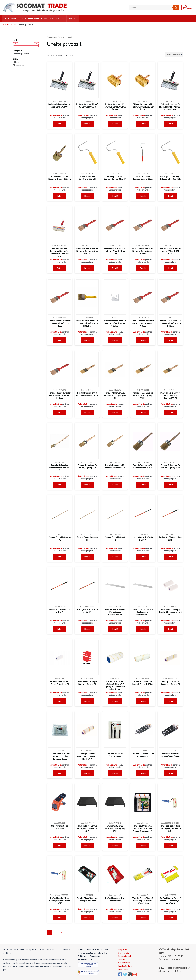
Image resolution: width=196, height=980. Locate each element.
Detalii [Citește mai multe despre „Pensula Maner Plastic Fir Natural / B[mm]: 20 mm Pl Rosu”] (115, 268)
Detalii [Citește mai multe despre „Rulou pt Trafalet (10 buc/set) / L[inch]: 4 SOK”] (143, 701)
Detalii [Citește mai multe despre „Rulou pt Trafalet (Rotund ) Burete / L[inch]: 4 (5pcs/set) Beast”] (60, 773)
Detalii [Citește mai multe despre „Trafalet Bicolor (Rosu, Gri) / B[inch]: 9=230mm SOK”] (60, 918)
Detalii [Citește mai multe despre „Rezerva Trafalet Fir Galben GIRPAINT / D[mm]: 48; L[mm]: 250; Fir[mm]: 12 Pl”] (115, 701)
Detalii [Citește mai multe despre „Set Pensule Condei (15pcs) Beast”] (115, 773)
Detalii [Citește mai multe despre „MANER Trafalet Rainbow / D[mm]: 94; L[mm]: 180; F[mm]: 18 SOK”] (60, 268)
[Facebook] (120, 974)
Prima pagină (52, 37)
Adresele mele (124, 963)
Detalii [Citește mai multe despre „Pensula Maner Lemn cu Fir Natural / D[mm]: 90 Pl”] (87, 412)
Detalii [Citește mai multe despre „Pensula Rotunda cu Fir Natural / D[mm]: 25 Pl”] (143, 485)
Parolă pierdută (125, 966)
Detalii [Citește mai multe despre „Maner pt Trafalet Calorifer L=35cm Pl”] (87, 196)
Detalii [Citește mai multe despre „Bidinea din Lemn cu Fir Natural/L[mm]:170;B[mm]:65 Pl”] (115, 124)
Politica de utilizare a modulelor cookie (94, 949)
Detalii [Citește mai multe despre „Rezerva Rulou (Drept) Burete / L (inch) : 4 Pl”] (60, 701)
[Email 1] (135, 974)
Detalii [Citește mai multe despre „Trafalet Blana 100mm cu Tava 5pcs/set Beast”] (87, 918)
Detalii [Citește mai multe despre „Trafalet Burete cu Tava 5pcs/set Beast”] (115, 918)
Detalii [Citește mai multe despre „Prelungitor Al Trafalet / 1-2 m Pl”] (143, 557)
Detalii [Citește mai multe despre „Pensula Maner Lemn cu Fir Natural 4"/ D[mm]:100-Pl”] (170, 412)
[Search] (176, 8)
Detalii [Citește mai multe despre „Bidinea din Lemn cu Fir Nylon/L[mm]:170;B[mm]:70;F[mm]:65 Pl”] (170, 124)
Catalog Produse (13, 18)
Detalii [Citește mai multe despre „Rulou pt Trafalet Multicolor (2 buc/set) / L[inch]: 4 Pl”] (87, 773)
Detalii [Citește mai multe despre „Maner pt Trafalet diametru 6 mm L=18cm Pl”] (115, 196)
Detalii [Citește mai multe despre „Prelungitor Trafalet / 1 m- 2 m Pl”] (170, 557)
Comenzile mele (50, 18)
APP (63, 18)
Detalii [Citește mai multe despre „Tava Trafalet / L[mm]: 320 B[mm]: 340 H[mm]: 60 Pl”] (115, 845)
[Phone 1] (130, 974)
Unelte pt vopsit (22, 53)
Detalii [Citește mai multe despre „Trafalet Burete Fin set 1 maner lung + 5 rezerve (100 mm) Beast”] (143, 918)
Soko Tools (20, 65)
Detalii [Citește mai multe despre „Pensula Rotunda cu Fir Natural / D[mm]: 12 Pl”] (115, 485)
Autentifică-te (56, 115)
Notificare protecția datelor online (92, 953)
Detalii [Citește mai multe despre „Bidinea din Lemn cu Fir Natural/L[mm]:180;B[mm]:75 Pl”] (143, 124)
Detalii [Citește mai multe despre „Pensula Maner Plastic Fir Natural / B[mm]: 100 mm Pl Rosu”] (87, 268)
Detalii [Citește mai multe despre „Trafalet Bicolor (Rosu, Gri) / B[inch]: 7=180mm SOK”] (170, 845)
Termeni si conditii (86, 959)
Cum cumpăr (124, 953)
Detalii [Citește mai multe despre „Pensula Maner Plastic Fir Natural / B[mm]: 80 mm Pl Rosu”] (60, 412)
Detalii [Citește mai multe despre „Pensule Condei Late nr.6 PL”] (87, 557)
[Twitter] (125, 974)
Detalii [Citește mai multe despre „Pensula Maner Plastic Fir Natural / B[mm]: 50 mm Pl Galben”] (87, 340)
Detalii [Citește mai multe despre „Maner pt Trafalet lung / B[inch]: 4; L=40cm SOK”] (170, 196)
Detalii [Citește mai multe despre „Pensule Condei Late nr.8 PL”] (115, 557)
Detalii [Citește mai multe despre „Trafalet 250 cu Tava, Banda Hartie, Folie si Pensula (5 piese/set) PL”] (143, 845)
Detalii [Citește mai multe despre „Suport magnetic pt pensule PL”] (60, 845)
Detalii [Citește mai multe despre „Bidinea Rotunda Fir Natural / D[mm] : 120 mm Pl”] (60, 196)
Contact (73, 18)
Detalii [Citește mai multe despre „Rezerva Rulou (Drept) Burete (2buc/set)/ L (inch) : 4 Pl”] (170, 629)
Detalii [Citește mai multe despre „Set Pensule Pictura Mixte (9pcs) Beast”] (143, 773)
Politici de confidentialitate (89, 956)
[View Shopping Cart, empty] (187, 8)
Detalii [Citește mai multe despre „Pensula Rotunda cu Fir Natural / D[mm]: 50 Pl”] (170, 485)
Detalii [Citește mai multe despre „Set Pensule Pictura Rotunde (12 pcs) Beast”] (170, 773)
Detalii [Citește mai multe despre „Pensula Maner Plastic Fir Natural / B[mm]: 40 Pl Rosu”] (170, 268)
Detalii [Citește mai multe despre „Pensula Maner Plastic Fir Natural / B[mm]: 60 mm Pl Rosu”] (143, 340)
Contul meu (32, 18)
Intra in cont (123, 969)
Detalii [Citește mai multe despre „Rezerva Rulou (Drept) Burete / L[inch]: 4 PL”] (87, 701)
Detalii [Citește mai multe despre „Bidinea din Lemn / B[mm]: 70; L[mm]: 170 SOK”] (60, 124)
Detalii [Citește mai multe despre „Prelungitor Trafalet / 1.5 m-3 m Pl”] (60, 629)
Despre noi (123, 949)
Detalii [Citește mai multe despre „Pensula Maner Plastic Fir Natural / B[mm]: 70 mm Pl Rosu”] (170, 340)
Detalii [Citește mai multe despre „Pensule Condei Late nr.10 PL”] (60, 557)
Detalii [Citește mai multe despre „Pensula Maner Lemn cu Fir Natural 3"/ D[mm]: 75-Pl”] (143, 412)
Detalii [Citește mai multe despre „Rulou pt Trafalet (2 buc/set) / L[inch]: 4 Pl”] (170, 701)
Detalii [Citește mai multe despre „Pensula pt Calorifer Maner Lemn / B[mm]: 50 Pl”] (60, 485)
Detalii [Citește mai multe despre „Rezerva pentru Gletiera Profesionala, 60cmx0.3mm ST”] (115, 629)
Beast (18, 62)
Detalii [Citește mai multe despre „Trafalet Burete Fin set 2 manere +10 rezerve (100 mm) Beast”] (170, 918)
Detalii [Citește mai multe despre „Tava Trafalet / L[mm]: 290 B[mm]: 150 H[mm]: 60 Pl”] (87, 845)
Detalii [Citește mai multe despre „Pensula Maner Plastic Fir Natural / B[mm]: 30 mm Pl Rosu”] (143, 268)
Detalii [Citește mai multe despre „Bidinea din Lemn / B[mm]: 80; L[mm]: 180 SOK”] (87, 124)
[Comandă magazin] (174, 55)
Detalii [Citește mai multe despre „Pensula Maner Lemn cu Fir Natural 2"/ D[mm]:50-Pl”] (115, 412)
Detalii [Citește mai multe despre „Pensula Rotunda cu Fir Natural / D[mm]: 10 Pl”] (87, 485)
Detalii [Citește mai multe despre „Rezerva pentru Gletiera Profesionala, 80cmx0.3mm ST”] (143, 629)
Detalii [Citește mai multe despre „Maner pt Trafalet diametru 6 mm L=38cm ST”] (143, 196)
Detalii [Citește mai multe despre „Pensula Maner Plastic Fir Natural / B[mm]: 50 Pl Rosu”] (60, 340)
